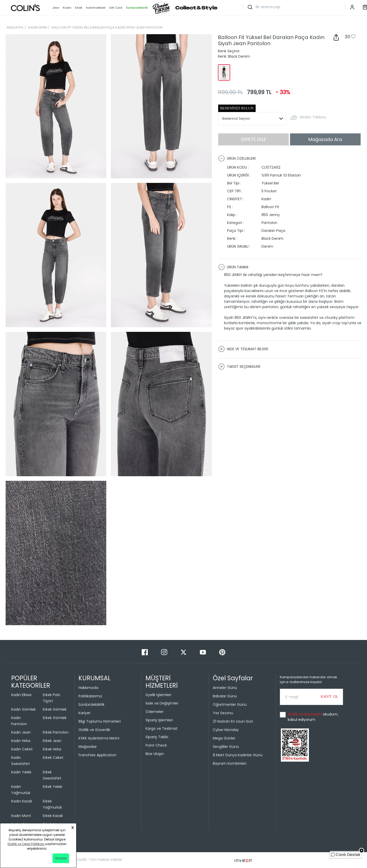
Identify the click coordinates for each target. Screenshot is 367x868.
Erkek (79, 8)
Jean (56, 8)
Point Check (156, 745)
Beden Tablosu (313, 117)
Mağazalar (88, 747)
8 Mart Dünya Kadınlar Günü (238, 755)
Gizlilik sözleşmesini (305, 714)
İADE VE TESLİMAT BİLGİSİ (243, 349)
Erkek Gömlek (55, 709)
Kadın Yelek (21, 772)
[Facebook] (145, 652)
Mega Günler (224, 738)
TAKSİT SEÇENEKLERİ (239, 367)
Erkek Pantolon (56, 732)
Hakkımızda (88, 688)
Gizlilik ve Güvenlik (94, 730)
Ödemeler (155, 712)
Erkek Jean (52, 741)
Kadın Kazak (22, 801)
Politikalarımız (90, 696)
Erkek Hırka (52, 749)
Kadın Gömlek (23, 709)
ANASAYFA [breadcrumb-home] (15, 27)
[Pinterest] (222, 652)
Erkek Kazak (53, 816)
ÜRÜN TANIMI (233, 267)
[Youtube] (203, 652)
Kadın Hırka (21, 741)
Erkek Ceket (53, 758)
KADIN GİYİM (38, 27)
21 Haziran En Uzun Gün (233, 721)
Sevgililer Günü (226, 747)
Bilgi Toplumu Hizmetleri (100, 721)
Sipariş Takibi (157, 737)
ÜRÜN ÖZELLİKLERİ (237, 158)
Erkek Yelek (53, 787)
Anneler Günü (225, 688)
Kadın (67, 8)
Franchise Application (97, 755)
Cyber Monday (226, 730)
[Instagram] (165, 652)
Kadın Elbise (21, 695)
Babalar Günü (225, 696)
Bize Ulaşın (155, 754)
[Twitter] (184, 652)
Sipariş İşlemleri (159, 720)
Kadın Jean (21, 732)
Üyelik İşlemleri (158, 695)
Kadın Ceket (22, 749)
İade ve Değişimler (162, 703)
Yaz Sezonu (223, 713)
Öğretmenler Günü (230, 705)
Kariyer (84, 713)
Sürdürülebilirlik (91, 705)
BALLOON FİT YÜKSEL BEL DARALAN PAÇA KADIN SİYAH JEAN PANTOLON (107, 27)
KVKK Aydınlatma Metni (99, 738)
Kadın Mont (21, 816)
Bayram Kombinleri (230, 763)
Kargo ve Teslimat (162, 728)
